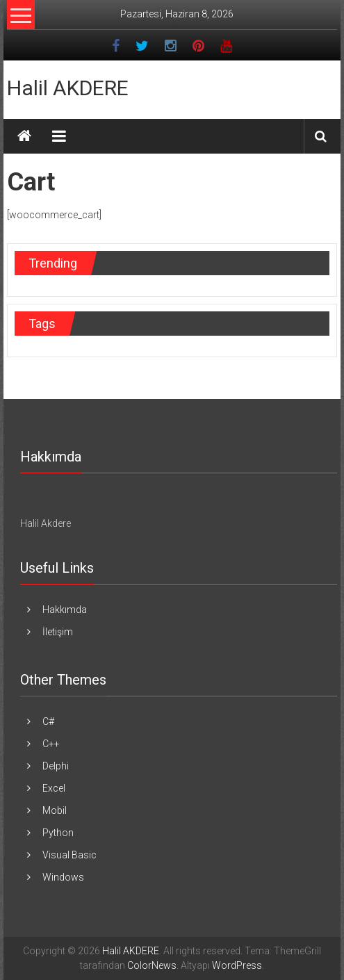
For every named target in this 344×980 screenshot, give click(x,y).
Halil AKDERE (68, 88)
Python (58, 833)
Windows (63, 877)
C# (48, 721)
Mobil (55, 810)
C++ (51, 744)
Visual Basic (69, 855)
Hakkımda (65, 610)
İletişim (58, 632)
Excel (54, 788)
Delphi (56, 766)
